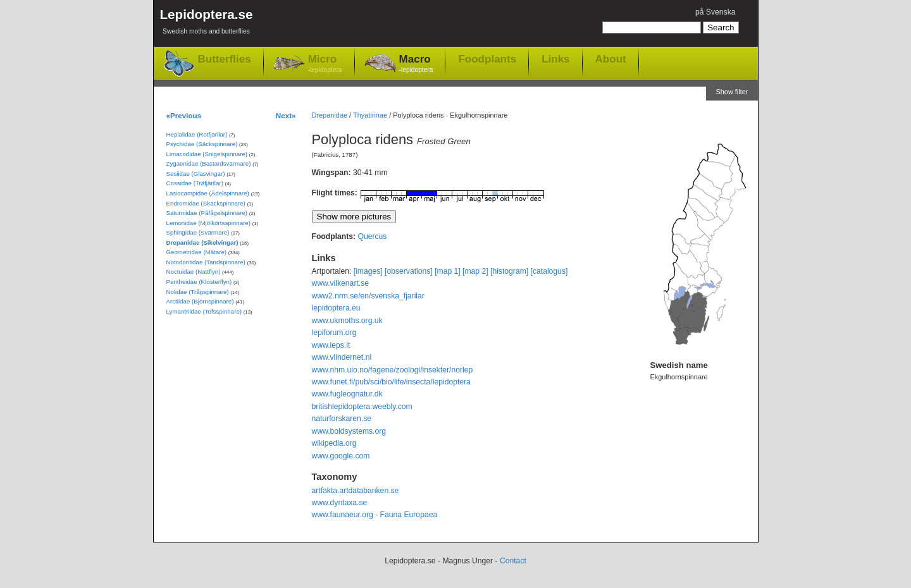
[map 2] (475, 271)
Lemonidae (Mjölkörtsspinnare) (208, 223)
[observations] (409, 271)
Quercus (372, 236)
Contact (513, 561)
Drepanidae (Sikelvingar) (202, 242)
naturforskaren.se (342, 419)
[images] (368, 271)
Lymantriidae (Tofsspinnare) (204, 311)
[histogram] (509, 271)
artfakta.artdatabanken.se (356, 491)
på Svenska (716, 12)
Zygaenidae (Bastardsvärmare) (209, 163)
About (611, 59)
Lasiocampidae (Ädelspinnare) (208, 193)
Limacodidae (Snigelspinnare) (207, 154)
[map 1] (448, 271)
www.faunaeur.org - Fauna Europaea (375, 515)
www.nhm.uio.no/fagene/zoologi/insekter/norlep (393, 370)
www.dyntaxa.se (340, 503)
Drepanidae (330, 115)
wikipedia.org (334, 443)
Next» (286, 115)
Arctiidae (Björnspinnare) (200, 301)
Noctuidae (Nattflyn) (194, 272)
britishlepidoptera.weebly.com (362, 407)
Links (555, 59)
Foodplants (487, 59)
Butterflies (225, 59)
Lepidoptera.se (207, 24)
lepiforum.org (334, 333)
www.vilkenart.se (341, 283)
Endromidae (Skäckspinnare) (206, 203)
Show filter (732, 92)
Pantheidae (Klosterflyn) (199, 282)
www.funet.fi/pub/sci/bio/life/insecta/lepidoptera (391, 382)
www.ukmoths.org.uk (347, 321)
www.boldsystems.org (349, 431)
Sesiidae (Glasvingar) (196, 174)
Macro (416, 64)
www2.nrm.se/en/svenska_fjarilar (368, 296)
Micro (325, 64)
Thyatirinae (370, 115)
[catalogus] (549, 271)
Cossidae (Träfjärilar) (195, 183)
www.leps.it (331, 345)
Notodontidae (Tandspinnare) (206, 262)
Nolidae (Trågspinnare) (198, 292)
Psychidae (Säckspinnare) (202, 144)
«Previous (184, 115)
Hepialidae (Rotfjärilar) (197, 134)
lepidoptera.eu (336, 308)
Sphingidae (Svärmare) (198, 232)
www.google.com (341, 456)
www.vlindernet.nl (342, 357)
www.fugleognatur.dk (347, 394)
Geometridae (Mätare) (197, 252)
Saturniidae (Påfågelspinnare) (207, 213)
